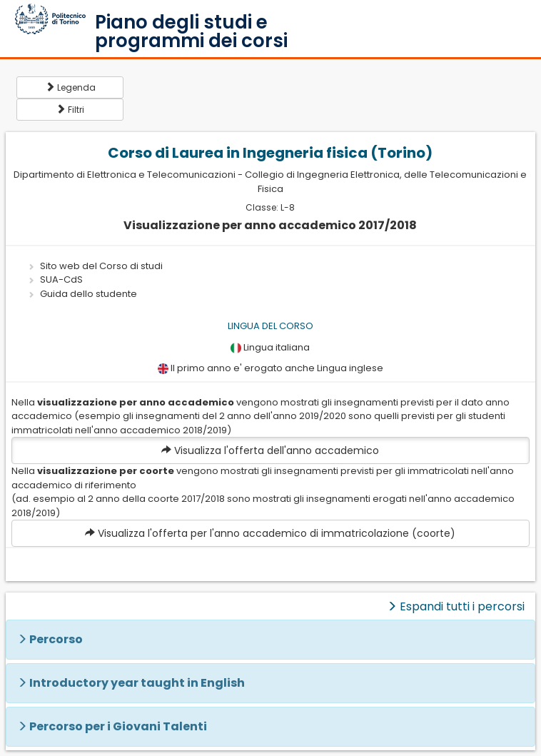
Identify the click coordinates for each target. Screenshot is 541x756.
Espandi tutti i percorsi (456, 606)
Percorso (56, 639)
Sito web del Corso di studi (101, 266)
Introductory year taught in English (137, 683)
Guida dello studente (89, 294)
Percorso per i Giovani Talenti (118, 726)
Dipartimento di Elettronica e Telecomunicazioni (125, 175)
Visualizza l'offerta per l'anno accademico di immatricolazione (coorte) (270, 533)
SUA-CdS (61, 279)
